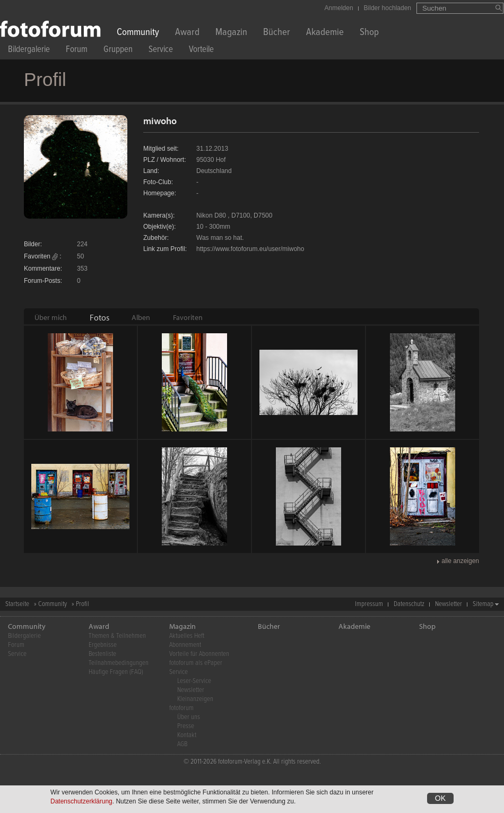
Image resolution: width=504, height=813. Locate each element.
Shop (369, 33)
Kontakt (187, 735)
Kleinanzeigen (195, 699)
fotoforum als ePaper (196, 663)
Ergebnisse (103, 645)
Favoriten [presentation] (188, 317)
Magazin (231, 33)
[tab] (51, 317)
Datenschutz (409, 604)
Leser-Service (194, 681)
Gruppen (118, 51)
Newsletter (449, 604)
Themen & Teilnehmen (117, 636)
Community (138, 33)
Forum (77, 51)
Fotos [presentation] (99, 317)
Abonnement (185, 645)
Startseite (17, 604)
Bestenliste (102, 654)
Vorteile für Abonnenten (199, 654)
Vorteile (201, 51)
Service (161, 51)
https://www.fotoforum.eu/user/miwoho (250, 249)
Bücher (277, 33)
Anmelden (339, 8)
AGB (182, 744)
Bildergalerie (29, 51)
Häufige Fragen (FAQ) (116, 672)
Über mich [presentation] (51, 317)
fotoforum (181, 708)
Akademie (325, 33)
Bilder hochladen (388, 8)
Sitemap (483, 604)
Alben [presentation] (141, 317)
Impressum (369, 604)
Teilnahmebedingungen (119, 663)
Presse (186, 726)
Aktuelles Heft (187, 636)
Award (187, 33)
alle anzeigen (460, 561)
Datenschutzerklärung (81, 801)
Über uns (189, 717)
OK (440, 798)
